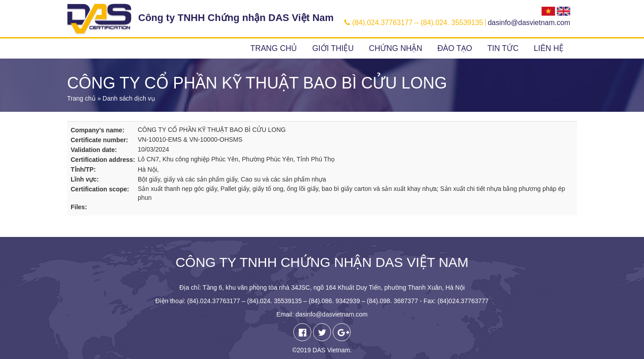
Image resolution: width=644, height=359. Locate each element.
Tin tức (503, 48)
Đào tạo (455, 48)
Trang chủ (274, 48)
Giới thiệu (333, 48)
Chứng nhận (396, 48)
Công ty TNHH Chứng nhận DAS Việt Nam (236, 18)
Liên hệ (549, 48)
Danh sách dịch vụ (129, 98)
